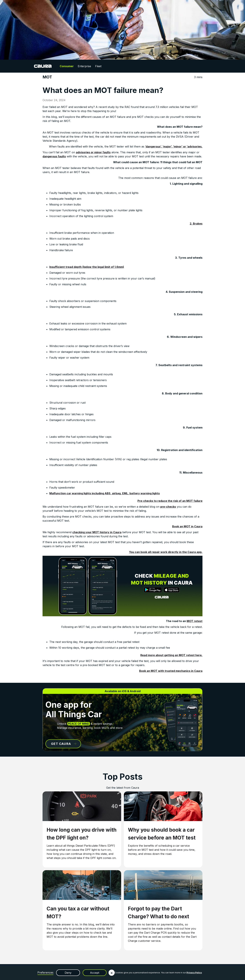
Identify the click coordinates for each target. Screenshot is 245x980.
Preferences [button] (45, 972)
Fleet (98, 66)
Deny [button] (68, 973)
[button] (112, 973)
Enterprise (84, 66)
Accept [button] (95, 973)
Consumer (67, 66)
